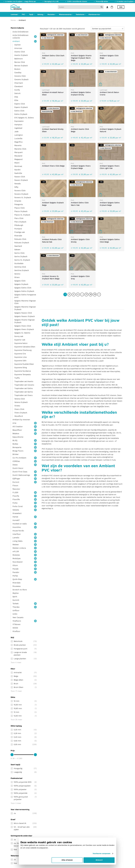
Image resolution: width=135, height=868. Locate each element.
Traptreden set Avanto (24, 381)
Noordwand (17, 562)
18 (91, 294)
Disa (16, 97)
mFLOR (16, 551)
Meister (16, 545)
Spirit (15, 597)
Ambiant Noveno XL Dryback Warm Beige (51, 277)
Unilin (15, 614)
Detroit (17, 93)
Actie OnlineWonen (20, 32)
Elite (16, 100)
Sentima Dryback (22, 270)
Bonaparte (17, 447)
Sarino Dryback (21, 256)
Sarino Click (19, 253)
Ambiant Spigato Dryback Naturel (110, 130)
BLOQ (15, 440)
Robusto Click (20, 239)
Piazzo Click (19, 208)
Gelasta (16, 510)
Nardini (17, 170)
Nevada (17, 184)
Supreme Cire (20, 354)
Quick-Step (17, 579)
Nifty (16, 187)
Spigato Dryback (21, 284)
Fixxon (15, 486)
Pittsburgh (19, 225)
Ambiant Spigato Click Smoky (80, 241)
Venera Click (20, 399)
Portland (18, 229)
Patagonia (19, 204)
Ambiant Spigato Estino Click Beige (110, 241)
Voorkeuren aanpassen (102, 854)
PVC (24, 14)
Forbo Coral (18, 506)
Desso (15, 465)
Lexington (19, 135)
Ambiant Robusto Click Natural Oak (52, 241)
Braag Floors (18, 451)
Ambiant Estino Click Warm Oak (80, 204)
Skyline (16, 593)
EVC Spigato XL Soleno (24, 118)
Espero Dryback (21, 107)
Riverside (18, 236)
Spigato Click (20, 281)
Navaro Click (20, 177)
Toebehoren (81, 14)
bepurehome (18, 437)
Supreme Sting (21, 368)
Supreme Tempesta (22, 374)
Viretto (17, 406)
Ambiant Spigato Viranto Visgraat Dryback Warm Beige (81, 58)
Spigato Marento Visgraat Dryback (25, 308)
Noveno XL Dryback (23, 197)
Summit (16, 600)
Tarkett (16, 604)
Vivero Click (19, 409)
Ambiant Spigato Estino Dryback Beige (110, 204)
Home (13, 20)
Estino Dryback (21, 114)
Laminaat (15, 14)
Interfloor (17, 534)
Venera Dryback (21, 402)
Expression (19, 121)
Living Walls (17, 541)
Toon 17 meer (16, 691)
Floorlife (16, 499)
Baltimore (18, 59)
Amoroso (18, 48)
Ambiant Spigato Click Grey (80, 277)
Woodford (19, 416)
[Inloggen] (107, 7)
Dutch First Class (20, 472)
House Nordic (18, 531)
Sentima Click (20, 267)
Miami (17, 163)
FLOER (15, 492)
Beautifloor (17, 430)
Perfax (15, 576)
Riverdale (16, 583)
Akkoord (99, 860)
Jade (16, 132)
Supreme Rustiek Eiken (24, 364)
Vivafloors (17, 621)
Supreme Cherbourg (23, 350)
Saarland (18, 246)
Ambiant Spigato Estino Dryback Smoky (81, 94)
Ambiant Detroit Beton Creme (109, 94)
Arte (14, 423)
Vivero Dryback (21, 413)
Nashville (18, 173)
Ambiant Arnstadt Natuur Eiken (53, 94)
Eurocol (16, 482)
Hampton (18, 125)
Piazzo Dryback (21, 211)
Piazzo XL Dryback (22, 215)
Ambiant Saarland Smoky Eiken (53, 130)
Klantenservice (95, 14)
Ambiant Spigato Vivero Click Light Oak (110, 167)
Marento (18, 145)
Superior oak (20, 340)
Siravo (17, 277)
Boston (17, 69)
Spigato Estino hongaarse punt (25, 296)
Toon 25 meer (16, 720)
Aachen (18, 45)
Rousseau (17, 586)
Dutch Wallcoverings (21, 475)
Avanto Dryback (21, 55)
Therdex (16, 607)
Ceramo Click (20, 76)
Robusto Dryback (22, 243)
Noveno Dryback (21, 194)
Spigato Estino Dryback (24, 291)
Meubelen (52, 14)
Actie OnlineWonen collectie (20, 36)
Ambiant (16, 41)
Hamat (15, 517)
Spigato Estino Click (23, 288)
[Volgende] (99, 294)
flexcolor (16, 489)
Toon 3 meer (16, 803)
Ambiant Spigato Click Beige (109, 57)
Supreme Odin (20, 361)
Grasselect (17, 513)
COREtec (16, 461)
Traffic (17, 378)
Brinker (16, 454)
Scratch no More (20, 590)
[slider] (12, 755)
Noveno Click (20, 191)
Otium (15, 565)
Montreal (18, 166)
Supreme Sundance (23, 371)
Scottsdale (19, 263)
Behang (41, 14)
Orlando (18, 201)
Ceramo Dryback (21, 79)
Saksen (17, 250)
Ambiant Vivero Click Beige (53, 166)
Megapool (18, 159)
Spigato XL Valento (22, 333)
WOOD (15, 628)
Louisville (18, 138)
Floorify (16, 496)
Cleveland (18, 86)
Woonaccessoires (66, 14)
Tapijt (32, 14)
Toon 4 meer (16, 662)
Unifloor (16, 610)
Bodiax (15, 444)
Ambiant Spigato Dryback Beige (53, 204)
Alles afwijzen (67, 860)
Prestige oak (20, 232)
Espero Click (20, 104)
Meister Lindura (19, 548)
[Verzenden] (102, 7)
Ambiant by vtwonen (21, 420)
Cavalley (18, 73)
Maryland (18, 156)
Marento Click (20, 149)
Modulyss (16, 558)
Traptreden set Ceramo (24, 385)
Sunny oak (19, 336)
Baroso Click (20, 62)
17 (86, 294)
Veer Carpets (18, 617)
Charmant (19, 83)
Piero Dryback (20, 222)
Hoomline (17, 527)
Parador (16, 572)
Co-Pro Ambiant (19, 458)
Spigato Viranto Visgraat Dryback (25, 321)
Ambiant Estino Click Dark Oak (53, 57)
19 (95, 294)
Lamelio (16, 538)
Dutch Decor (18, 468)
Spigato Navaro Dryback (25, 316)
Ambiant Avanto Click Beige (80, 130)
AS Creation (18, 427)
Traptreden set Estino (24, 388)
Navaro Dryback (21, 180)
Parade (15, 569)
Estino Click (19, 111)
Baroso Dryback (21, 66)
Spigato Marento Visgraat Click (25, 302)
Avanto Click (20, 52)
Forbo (15, 503)
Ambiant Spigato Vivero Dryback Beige (81, 167)
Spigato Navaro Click (23, 313)
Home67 (16, 520)
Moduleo (16, 555)
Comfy (17, 90)
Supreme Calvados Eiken (25, 347)
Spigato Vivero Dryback (24, 329)
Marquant (18, 152)
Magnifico (18, 142)
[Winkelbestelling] (108, 29)
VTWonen (16, 624)
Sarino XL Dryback (22, 260)
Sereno (17, 274)
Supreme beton (21, 343)
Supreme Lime (20, 357)
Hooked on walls (20, 524)
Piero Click (19, 218)
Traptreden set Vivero (23, 395)
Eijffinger (16, 479)
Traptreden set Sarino (24, 392)
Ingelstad (18, 128)
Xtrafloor (16, 631)
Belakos (16, 433)
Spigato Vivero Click (23, 326)
